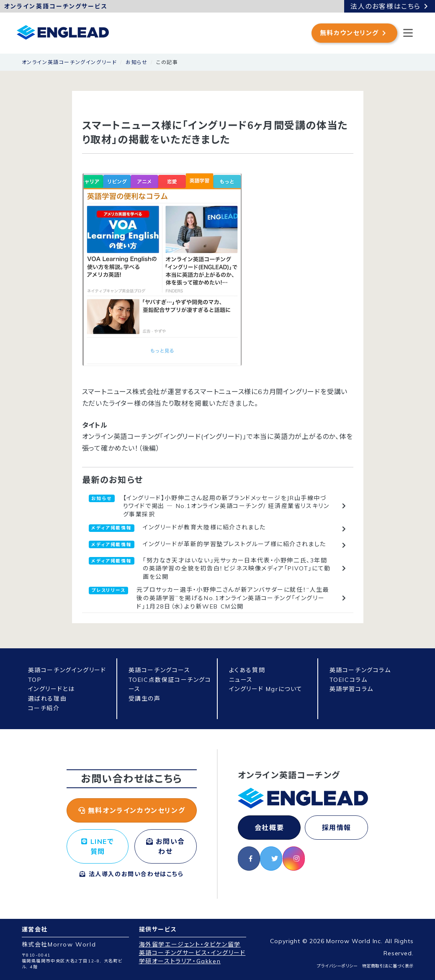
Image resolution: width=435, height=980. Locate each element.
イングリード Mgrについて (266, 689)
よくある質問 (247, 670)
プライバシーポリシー (337, 966)
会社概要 (269, 828)
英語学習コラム (351, 689)
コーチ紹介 (44, 708)
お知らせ (136, 62)
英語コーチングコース (160, 670)
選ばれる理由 (48, 699)
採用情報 (337, 828)
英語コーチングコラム (360, 670)
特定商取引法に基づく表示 (388, 966)
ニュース (241, 680)
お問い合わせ (166, 846)
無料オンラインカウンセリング (132, 810)
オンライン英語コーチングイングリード (69, 62)
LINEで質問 (98, 846)
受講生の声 (145, 699)
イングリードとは (51, 689)
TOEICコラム (349, 680)
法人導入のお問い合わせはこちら (131, 874)
